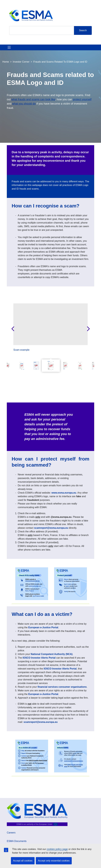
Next (88, 329)
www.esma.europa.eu (64, 493)
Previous (13, 329)
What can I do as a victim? (43, 614)
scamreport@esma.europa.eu (51, 528)
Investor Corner (21, 62)
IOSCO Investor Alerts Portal (39, 658)
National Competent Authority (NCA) (52, 654)
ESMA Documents (17, 841)
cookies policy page (57, 849)
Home (6, 62)
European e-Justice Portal (43, 627)
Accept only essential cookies (54, 861)
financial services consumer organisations (62, 687)
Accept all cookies (23, 861)
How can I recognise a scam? (45, 206)
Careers (11, 833)
